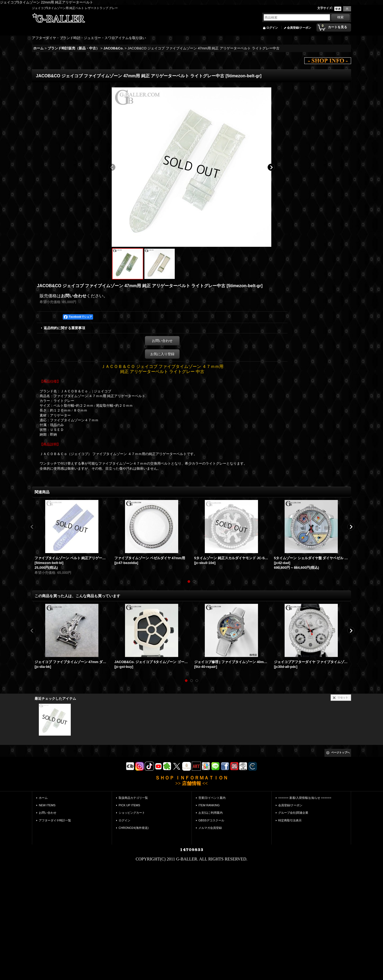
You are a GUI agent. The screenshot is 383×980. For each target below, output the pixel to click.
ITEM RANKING (209, 805)
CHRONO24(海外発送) (134, 828)
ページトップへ (340, 752)
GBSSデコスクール (211, 820)
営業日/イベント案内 (212, 798)
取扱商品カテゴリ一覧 (133, 798)
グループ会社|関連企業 (293, 813)
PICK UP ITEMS (129, 805)
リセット (343, 697)
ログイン (272, 28)
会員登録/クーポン (299, 28)
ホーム (43, 798)
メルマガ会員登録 (210, 828)
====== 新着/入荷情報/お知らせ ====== (305, 798)
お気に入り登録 (162, 354)
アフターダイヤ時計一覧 (55, 820)
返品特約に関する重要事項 (64, 328)
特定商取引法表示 (290, 820)
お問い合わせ (74, 296)
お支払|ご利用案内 (211, 813)
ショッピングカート (132, 813)
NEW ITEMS (47, 805)
